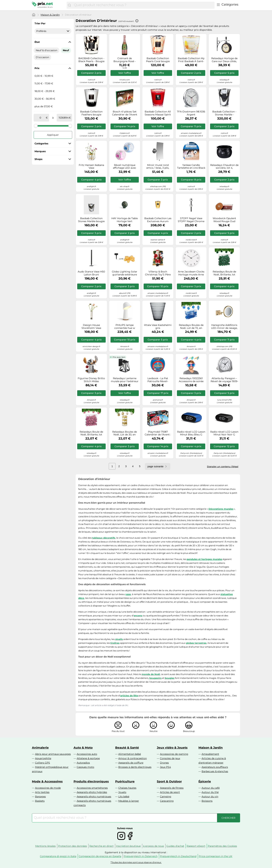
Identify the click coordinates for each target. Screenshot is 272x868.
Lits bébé (124, 797)
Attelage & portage (88, 758)
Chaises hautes (127, 788)
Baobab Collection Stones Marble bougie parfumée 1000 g (91, 220)
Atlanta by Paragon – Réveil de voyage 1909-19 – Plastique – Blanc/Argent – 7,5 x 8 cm (224, 380)
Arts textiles (42, 792)
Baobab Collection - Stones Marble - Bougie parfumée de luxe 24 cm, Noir (224, 113)
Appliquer (53, 135)
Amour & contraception (133, 758)
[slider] (36, 126)
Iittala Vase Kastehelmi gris (158, 327)
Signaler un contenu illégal (223, 466)
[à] (63, 118)
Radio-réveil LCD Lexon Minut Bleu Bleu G (191, 433)
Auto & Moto (83, 748)
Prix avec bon (119, 357)
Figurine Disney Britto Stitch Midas (91, 380)
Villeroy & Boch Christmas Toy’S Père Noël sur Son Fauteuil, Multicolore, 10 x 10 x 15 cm (158, 273)
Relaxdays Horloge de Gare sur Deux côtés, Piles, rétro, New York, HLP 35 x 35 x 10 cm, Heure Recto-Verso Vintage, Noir (224, 60)
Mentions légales (45, 846)
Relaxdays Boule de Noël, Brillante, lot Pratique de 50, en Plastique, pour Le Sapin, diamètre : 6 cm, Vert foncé (224, 273)
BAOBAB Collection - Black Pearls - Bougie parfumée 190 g (91, 60)
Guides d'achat (175, 846)
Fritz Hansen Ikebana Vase (91, 167)
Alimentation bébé (130, 754)
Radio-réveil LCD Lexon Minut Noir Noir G (224, 433)
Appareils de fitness (172, 788)
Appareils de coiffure (131, 763)
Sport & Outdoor (169, 781)
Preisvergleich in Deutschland (178, 856)
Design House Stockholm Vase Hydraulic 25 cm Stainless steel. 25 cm (91, 327)
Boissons (207, 801)
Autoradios (83, 763)
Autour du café (211, 788)
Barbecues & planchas (215, 771)
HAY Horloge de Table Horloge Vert (125, 220)
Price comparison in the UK (216, 856)
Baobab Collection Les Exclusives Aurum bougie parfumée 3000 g (158, 220)
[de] (40, 118)
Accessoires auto (87, 754)
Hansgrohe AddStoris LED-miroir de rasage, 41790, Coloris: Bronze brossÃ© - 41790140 (224, 327)
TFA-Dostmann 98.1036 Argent (191, 113)
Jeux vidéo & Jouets (172, 748)
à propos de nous (154, 846)
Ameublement (210, 754)
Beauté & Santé (127, 748)
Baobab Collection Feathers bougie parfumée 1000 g (91, 113)
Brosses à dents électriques (135, 767)
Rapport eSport (196, 846)
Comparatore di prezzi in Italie (58, 856)
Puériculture (125, 781)
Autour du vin (210, 797)
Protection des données (73, 846)
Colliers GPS (42, 763)
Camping (166, 797)
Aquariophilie (43, 758)
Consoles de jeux (170, 758)
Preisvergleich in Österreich (141, 856)
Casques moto (85, 767)
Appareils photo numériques (94, 797)
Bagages (40, 797)
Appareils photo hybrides (92, 792)
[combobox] (143, 5)
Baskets (40, 801)
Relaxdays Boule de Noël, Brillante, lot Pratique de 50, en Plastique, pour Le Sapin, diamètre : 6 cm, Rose (91, 433)
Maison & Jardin (50, 15)
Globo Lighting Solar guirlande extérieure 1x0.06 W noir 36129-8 (125, 273)
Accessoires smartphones (92, 788)
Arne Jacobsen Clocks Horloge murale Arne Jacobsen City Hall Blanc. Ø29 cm (191, 273)
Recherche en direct (101, 846)
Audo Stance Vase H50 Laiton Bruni (91, 273)
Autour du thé (210, 792)
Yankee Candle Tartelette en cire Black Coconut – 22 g (191, 167)
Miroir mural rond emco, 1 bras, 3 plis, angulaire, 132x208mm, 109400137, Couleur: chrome (158, 167)
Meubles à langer (129, 801)
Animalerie (40, 748)
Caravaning (167, 801)
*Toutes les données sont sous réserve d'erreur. (136, 862)
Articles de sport (170, 792)
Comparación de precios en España (100, 856)
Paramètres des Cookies (222, 846)
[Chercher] (69, 5)
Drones (164, 763)
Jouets (122, 792)
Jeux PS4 (165, 767)
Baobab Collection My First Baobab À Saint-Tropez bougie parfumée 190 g (191, 60)
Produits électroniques (91, 781)
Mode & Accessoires (47, 781)
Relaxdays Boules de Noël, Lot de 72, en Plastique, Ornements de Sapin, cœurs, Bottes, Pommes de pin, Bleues (191, 327)
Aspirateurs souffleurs (215, 767)
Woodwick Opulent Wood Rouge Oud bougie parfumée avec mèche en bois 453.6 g (224, 220)
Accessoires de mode (48, 788)
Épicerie (205, 781)
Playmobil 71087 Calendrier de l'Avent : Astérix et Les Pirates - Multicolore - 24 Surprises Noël (158, 433)
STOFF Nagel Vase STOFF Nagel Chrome (191, 220)
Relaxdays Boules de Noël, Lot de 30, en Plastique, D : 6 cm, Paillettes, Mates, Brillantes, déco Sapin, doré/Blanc (125, 433)
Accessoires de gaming (174, 754)
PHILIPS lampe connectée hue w (125, 327)
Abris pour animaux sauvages (53, 754)
